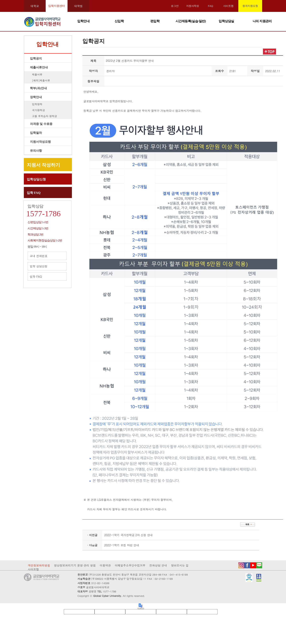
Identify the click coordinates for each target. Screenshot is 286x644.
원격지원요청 (250, 6)
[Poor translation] (142, 609)
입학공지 (36, 58)
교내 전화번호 (47, 256)
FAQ (211, 6)
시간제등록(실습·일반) (191, 21)
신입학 (119, 21)
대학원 (78, 6)
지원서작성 (193, 6)
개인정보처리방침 (39, 565)
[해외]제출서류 (41, 80)
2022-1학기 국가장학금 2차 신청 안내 (129, 535)
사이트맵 (228, 6)
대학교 (35, 6)
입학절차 (36, 133)
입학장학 (37, 104)
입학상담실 (226, 21)
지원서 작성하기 (43, 165)
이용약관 (105, 565)
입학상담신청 (36, 179)
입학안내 (83, 21)
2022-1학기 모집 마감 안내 (122, 545)
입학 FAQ (34, 193)
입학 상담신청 (47, 266)
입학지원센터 (57, 6)
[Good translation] (139, 609)
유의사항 (36, 151)
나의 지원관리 (262, 21)
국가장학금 (38, 110)
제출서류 (37, 74)
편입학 (155, 21)
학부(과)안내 (38, 88)
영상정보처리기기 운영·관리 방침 (75, 565)
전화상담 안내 (158, 565)
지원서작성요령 (40, 142)
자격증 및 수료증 (41, 124)
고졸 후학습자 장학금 (44, 116)
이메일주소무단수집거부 (130, 565)
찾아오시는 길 (180, 565)
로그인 (175, 6)
